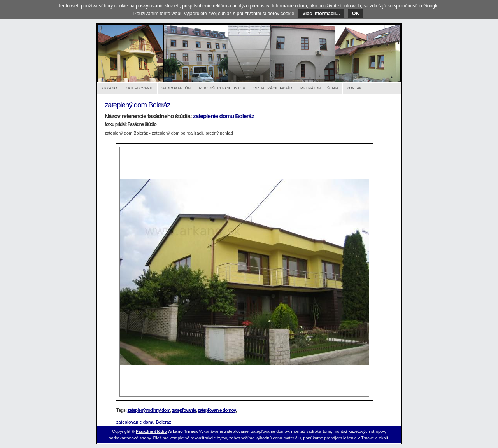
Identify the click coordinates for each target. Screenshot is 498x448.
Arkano (109, 88)
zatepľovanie (184, 410)
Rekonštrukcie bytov (222, 88)
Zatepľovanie (139, 88)
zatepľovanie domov (217, 410)
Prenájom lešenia (319, 88)
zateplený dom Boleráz (137, 105)
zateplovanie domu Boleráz (144, 422)
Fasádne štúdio (151, 431)
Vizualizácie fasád (273, 88)
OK (356, 14)
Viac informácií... (321, 14)
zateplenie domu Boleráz (224, 116)
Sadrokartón (176, 88)
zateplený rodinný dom (149, 410)
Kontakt (355, 88)
